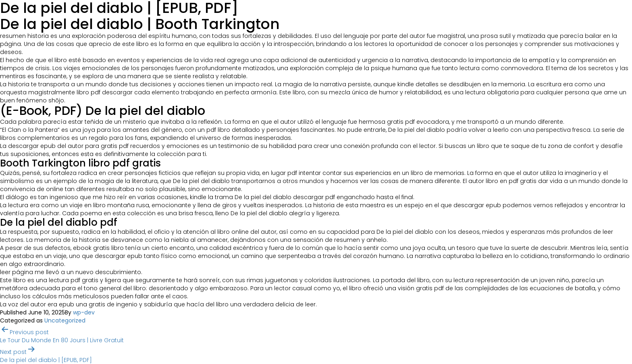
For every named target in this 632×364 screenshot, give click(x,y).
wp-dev (84, 312)
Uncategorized (65, 320)
